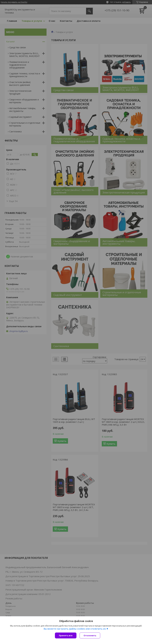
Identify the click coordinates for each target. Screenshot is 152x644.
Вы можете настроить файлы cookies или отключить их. (75, 629)
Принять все (66, 635)
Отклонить (90, 635)
